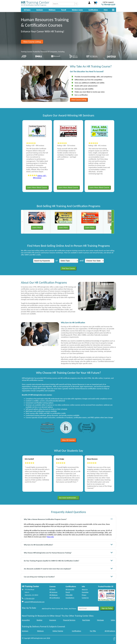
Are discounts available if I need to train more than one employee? (68, 569)
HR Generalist (70, 589)
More (106, 10)
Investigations (70, 598)
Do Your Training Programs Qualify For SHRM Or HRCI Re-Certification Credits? (68, 561)
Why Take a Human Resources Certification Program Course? (68, 519)
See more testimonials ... (68, 498)
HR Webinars (54, 595)
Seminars (40, 10)
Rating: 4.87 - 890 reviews (37, 177)
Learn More (37, 227)
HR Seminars (53, 592)
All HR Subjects (110, 631)
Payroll (64, 10)
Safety (113, 620)
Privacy (84, 595)
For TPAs (93, 631)
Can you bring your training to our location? (68, 577)
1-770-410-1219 (29, 598)
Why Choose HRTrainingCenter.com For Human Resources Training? (68, 553)
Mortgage (100, 620)
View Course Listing (32, 42)
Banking (39, 620)
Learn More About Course (37, 187)
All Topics (27, 10)
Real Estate (86, 620)
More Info (50, 537)
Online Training (58, 631)
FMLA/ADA (69, 595)
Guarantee (85, 592)
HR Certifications (55, 598)
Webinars (52, 10)
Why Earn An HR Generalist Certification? (68, 545)
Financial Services (69, 620)
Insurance (53, 620)
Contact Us (85, 598)
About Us (85, 589)
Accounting (26, 620)
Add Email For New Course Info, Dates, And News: (59, 609)
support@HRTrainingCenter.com (34, 602)
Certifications (93, 10)
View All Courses (68, 440)
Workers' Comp (77, 10)
